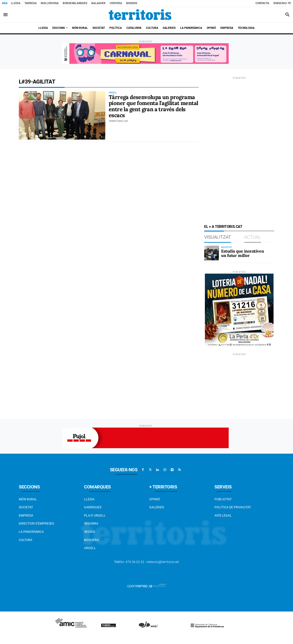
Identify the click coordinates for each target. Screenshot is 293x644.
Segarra (91, 523)
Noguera (91, 540)
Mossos (132, 3)
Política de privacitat (233, 507)
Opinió (155, 499)
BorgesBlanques (75, 3)
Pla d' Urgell (95, 515)
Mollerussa (50, 3)
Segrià (90, 532)
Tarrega (31, 3)
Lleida (16, 3)
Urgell (90, 548)
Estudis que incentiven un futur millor (242, 253)
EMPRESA (26, 515)
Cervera (116, 3)
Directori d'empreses (36, 523)
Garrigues (93, 507)
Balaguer (98, 3)
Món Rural (28, 499)
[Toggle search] (288, 15)
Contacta (262, 3)
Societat (26, 507)
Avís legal (223, 515)
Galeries (157, 507)
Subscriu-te (282, 3)
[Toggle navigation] (5, 15)
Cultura (26, 540)
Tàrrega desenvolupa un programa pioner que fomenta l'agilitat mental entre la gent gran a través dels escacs (153, 106)
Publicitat (223, 499)
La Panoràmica (31, 532)
